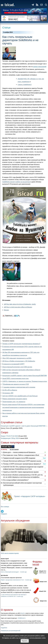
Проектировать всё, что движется (14, 402)
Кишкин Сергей (5, 559)
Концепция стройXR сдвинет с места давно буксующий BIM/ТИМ (25, 376)
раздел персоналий (40, 67)
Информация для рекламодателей (11, 631)
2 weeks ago (23, 572)
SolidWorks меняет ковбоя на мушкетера (16, 182)
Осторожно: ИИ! (8, 393)
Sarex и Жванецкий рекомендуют (10, 572)
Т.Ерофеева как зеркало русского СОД (16, 384)
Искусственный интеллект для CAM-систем (17, 367)
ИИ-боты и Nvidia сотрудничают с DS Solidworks (19, 361)
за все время (14, 449)
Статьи (6, 28)
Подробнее (4, 628)
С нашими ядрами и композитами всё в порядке (19, 387)
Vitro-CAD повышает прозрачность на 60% (17, 358)
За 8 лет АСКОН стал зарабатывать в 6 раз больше (20, 396)
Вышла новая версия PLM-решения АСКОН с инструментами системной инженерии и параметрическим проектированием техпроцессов (23, 407)
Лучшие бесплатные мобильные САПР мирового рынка (22, 461)
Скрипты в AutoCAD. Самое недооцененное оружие (21, 472)
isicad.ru (23, 613)
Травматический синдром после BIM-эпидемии (19, 458)
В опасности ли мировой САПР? (13, 364)
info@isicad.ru (22, 618)
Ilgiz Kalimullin (4, 575)
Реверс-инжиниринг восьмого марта (15, 399)
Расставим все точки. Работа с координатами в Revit (21, 455)
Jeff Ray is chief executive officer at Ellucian (18, 307)
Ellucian (6, 310)
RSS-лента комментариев (10, 553)
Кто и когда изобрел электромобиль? (16, 480)
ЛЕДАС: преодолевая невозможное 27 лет (13, 580)
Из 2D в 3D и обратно (10, 390)
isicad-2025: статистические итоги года (15, 378)
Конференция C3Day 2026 (10, 438)
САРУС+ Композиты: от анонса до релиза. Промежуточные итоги (25, 381)
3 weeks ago (20, 596)
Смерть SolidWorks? (25, 85)
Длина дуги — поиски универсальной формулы (19, 452)
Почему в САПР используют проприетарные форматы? (21, 344)
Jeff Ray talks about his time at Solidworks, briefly (20, 304)
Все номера (5, 507)
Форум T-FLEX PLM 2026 (9, 436)
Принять (25, 641)
